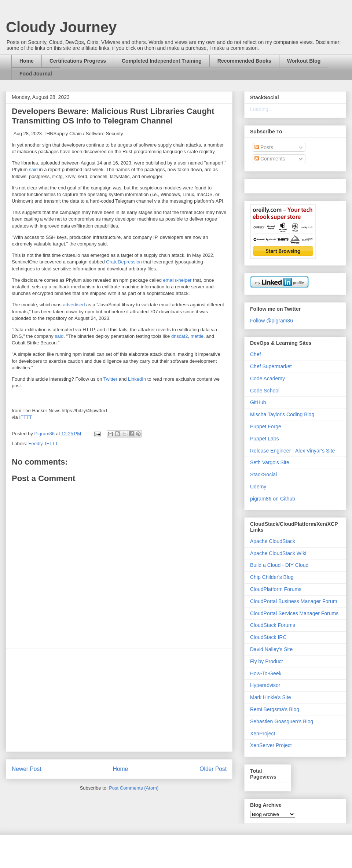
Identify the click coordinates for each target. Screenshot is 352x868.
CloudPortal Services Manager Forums (294, 613)
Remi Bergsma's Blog (275, 709)
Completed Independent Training (162, 61)
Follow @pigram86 (272, 321)
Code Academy (267, 378)
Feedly (36, 444)
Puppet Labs (265, 439)
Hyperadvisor (265, 685)
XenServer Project (271, 745)
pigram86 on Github (273, 499)
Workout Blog (304, 61)
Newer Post (27, 769)
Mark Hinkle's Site (271, 697)
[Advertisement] (119, 700)
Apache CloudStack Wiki (278, 553)
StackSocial (263, 474)
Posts (264, 147)
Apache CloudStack (273, 541)
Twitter (110, 379)
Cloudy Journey (61, 27)
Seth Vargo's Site (270, 462)
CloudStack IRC (268, 637)
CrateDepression (124, 262)
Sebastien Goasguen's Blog (282, 721)
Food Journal (36, 74)
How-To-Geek (266, 673)
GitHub (258, 402)
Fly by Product (266, 661)
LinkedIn (137, 379)
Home (27, 61)
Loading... (261, 109)
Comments (270, 159)
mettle (197, 336)
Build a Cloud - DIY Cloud (279, 565)
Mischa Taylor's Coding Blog (282, 414)
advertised (74, 305)
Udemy (258, 487)
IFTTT (25, 417)
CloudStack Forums (273, 625)
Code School (265, 391)
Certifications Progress (78, 61)
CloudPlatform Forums (276, 589)
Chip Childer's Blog (272, 577)
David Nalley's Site (271, 649)
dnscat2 (180, 336)
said (33, 169)
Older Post (213, 769)
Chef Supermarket (271, 366)
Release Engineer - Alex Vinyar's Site (292, 451)
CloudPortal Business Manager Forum (294, 601)
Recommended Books (244, 61)
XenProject (263, 734)
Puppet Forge (266, 426)
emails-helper (177, 280)
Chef (256, 354)
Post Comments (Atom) (134, 788)
